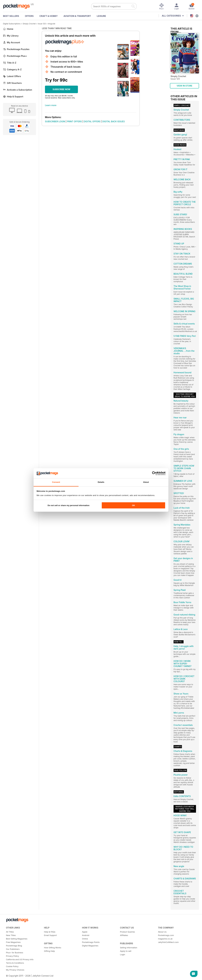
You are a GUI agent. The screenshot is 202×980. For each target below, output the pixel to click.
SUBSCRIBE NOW (61, 89)
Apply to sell (126, 951)
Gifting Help (49, 951)
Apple (85, 932)
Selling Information (129, 948)
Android (86, 935)
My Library (11, 36)
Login (123, 954)
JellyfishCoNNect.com (168, 942)
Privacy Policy (12, 956)
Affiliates (124, 935)
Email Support (51, 935)
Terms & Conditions (15, 963)
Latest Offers (12, 76)
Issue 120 (42, 24)
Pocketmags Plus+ (15, 56)
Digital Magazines (90, 946)
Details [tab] (101, 482)
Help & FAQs (50, 932)
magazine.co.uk (165, 939)
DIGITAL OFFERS (92, 121)
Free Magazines (13, 942)
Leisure (101, 16)
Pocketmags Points (91, 942)
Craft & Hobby (49, 16)
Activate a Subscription (18, 90)
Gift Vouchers (12, 83)
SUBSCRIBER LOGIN (55, 121)
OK (134, 505)
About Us (162, 932)
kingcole (52, 24)
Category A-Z (12, 69)
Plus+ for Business (15, 953)
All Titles (10, 932)
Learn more (51, 105)
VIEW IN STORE (185, 86)
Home (8, 29)
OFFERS (29, 16)
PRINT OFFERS (74, 121)
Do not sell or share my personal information (69, 505)
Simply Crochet (29, 24)
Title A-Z (10, 63)
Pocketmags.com (166, 935)
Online (85, 939)
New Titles (11, 935)
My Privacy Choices (15, 970)
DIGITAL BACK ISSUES (114, 121)
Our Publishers (13, 949)
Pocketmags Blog (14, 946)
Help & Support (13, 97)
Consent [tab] (56, 482)
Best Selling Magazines (17, 939)
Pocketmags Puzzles (16, 49)
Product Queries (128, 932)
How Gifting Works (53, 948)
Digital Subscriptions (12, 24)
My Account (12, 42)
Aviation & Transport (77, 16)
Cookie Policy (12, 966)
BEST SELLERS (11, 16)
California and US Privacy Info (20, 959)
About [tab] (146, 482)
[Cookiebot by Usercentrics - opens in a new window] (152, 473)
